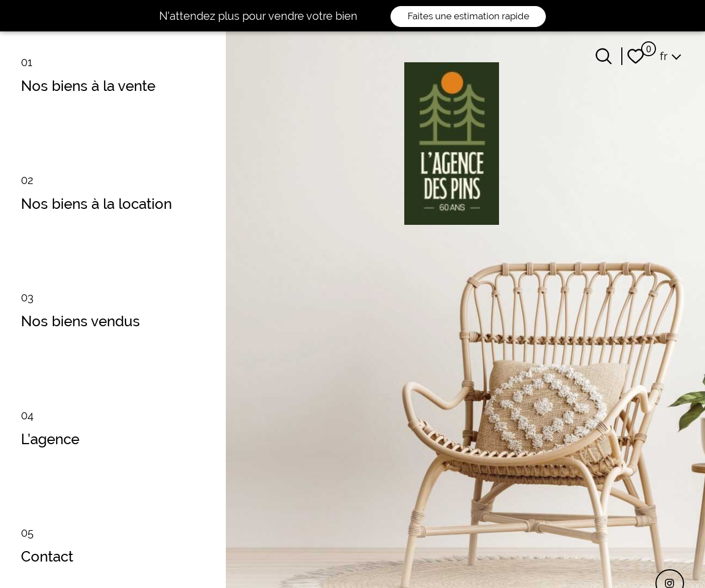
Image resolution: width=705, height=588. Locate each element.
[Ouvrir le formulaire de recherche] (604, 56)
